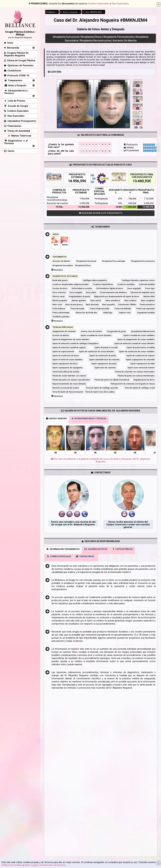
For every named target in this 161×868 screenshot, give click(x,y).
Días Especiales (120, 4)
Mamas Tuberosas (19, 136)
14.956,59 (76, 181)
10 (109, 144)
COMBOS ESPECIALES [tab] (59, 556)
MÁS (59, 72)
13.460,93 (141, 181)
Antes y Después (69, 12)
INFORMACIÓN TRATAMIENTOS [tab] (63, 549)
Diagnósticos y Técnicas (16, 142)
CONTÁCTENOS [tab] (85, 556)
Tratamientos (13, 81)
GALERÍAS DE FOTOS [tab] (96, 549)
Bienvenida (12, 48)
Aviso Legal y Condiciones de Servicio (45, 865)
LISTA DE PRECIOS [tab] (122, 549)
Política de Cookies (12, 865)
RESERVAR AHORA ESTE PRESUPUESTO (101, 213)
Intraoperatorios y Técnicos (16, 92)
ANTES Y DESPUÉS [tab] (56, 418)
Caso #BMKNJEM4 (92, 12)
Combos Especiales (99, 4)
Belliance (51, 12)
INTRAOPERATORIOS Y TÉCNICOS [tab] (89, 418)
